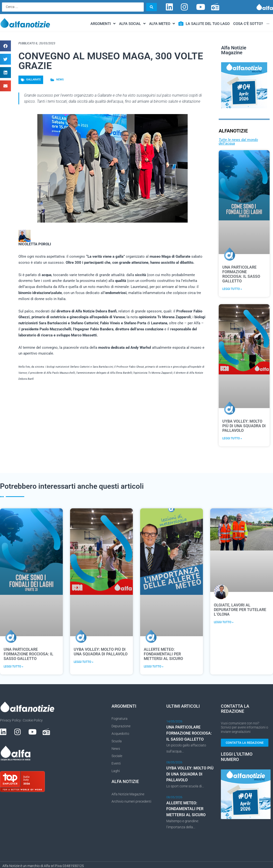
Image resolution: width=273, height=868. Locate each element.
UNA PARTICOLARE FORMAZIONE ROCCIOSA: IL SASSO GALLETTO (241, 274)
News (60, 80)
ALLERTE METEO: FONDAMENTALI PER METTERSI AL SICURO (163, 654)
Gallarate (33, 80)
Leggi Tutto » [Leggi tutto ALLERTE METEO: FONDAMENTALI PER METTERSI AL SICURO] (154, 667)
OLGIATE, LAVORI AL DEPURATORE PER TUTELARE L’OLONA (240, 610)
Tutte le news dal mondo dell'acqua (238, 142)
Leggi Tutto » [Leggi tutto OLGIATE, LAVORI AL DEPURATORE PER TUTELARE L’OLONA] (224, 622)
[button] (5, 46)
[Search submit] (152, 7)
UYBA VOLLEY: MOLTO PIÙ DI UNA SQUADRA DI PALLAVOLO (244, 426)
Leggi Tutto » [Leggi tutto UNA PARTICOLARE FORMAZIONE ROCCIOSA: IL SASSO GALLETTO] (232, 289)
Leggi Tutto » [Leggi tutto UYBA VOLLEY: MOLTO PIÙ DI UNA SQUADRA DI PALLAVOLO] (232, 439)
